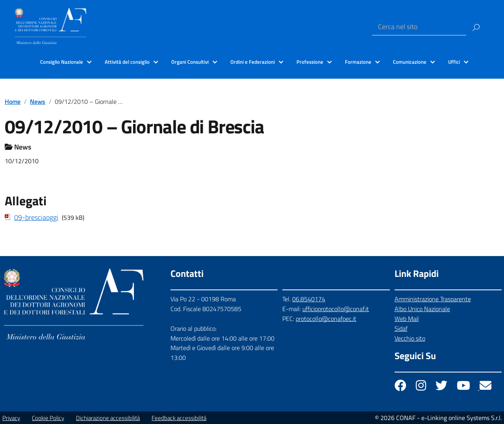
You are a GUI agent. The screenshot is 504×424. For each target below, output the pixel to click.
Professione (310, 62)
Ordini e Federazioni (253, 62)
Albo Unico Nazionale (422, 309)
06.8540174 (309, 299)
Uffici (454, 62)
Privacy (11, 418)
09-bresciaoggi (36, 217)
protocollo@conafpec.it (326, 319)
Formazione (358, 62)
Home (13, 101)
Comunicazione (410, 62)
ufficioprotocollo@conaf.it (336, 309)
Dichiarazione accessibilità (108, 418)
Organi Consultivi (190, 62)
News (38, 101)
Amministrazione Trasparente (433, 299)
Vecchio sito (410, 338)
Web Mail (407, 319)
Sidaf (401, 328)
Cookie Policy (48, 418)
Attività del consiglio (127, 62)
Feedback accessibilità (179, 418)
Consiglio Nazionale (62, 62)
